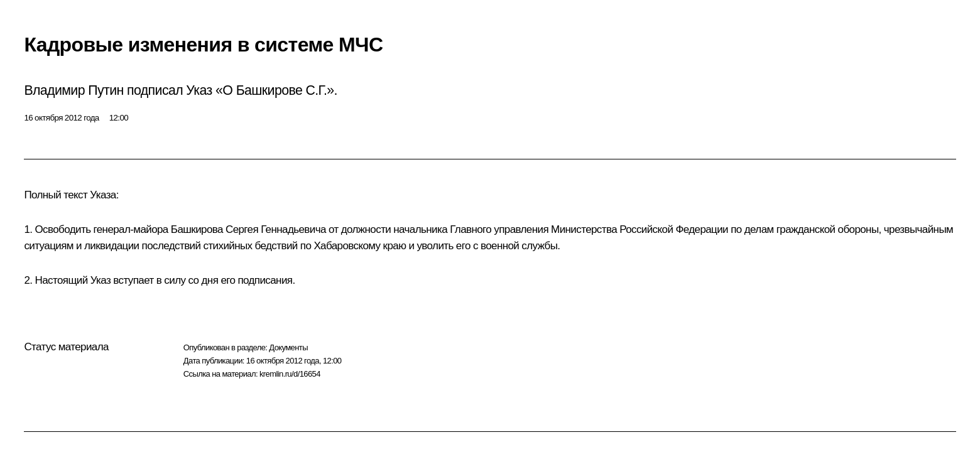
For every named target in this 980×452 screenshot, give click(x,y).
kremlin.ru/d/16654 (290, 374)
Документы (288, 347)
